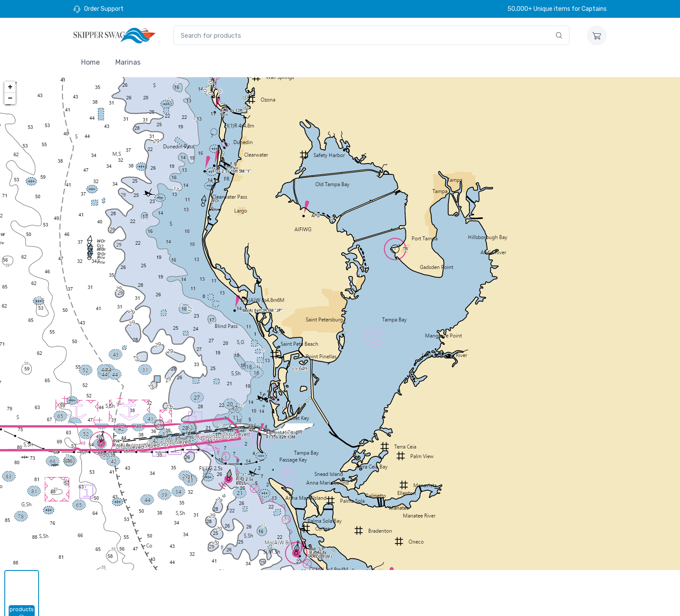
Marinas (128, 62)
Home (90, 62)
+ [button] (10, 87)
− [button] (10, 98)
